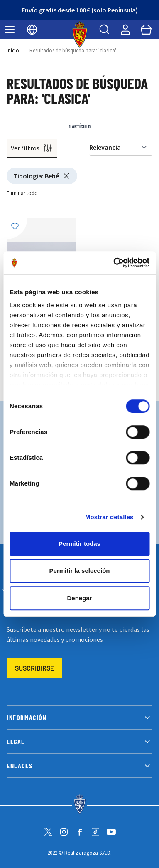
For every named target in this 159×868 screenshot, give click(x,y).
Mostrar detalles (109, 517)
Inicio (13, 51)
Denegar (79, 598)
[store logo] (79, 35)
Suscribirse (34, 668)
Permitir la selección (80, 571)
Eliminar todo (22, 193)
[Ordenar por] (121, 147)
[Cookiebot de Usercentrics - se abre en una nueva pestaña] (114, 263)
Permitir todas (79, 544)
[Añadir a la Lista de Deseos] (17, 229)
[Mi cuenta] (125, 30)
